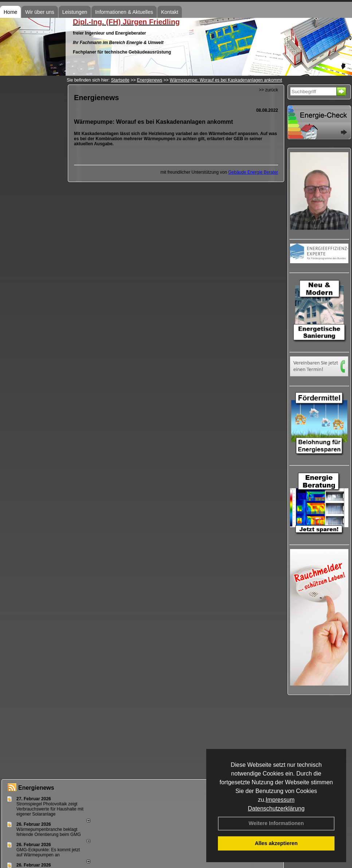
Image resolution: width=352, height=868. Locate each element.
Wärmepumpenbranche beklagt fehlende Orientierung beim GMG (49, 832)
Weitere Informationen (276, 823)
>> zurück (268, 90)
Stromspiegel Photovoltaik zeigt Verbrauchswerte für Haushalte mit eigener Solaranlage (50, 809)
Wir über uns (40, 12)
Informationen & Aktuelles (124, 12)
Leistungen (75, 12)
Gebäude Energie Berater (253, 172)
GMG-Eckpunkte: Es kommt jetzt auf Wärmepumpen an (48, 852)
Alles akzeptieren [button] (276, 843)
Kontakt (170, 12)
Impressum (280, 800)
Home (10, 12)
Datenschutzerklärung (276, 808)
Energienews (36, 788)
